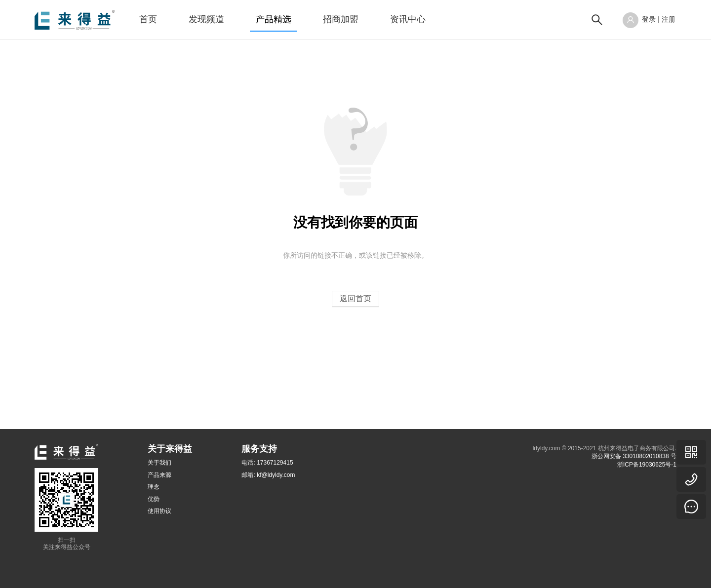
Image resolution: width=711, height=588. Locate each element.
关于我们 (159, 463)
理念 (154, 487)
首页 (148, 19)
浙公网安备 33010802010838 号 (634, 456)
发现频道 (206, 19)
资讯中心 (408, 19)
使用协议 (159, 511)
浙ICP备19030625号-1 (647, 465)
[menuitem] (148, 20)
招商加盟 (341, 19)
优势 (154, 499)
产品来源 (159, 475)
